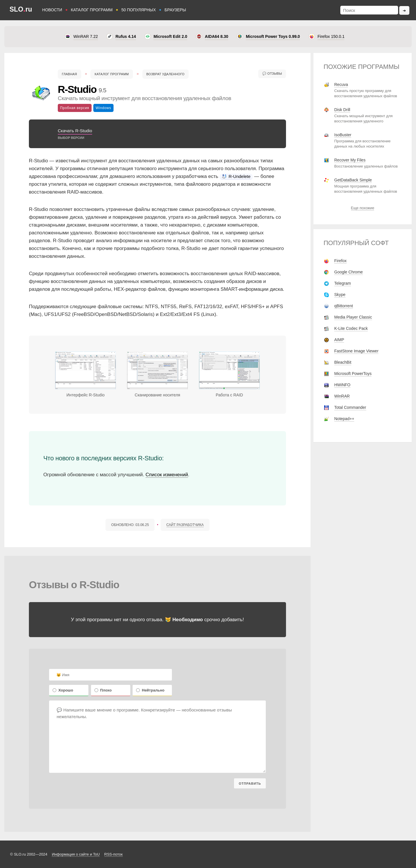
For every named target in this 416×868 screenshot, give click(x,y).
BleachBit (343, 362)
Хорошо (63, 690)
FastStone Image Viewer (356, 351)
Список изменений (167, 475)
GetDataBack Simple (353, 180)
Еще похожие (363, 208)
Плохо (103, 690)
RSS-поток (114, 854)
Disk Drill (342, 110)
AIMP (339, 340)
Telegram (343, 283)
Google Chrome (349, 272)
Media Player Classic (353, 317)
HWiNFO (342, 385)
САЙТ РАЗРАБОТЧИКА (185, 525)
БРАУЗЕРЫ (175, 10)
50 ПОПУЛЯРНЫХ (139, 10)
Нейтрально (150, 690)
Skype (340, 295)
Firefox (340, 261)
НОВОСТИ (52, 10)
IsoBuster (343, 135)
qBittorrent (344, 306)
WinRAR (342, 396)
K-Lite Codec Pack (351, 328)
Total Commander (350, 407)
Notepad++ (344, 419)
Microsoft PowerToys (353, 374)
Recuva (341, 84)
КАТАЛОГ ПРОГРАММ (92, 10)
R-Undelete (236, 176)
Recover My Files (350, 160)
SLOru (21, 9)
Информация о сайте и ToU (76, 854)
